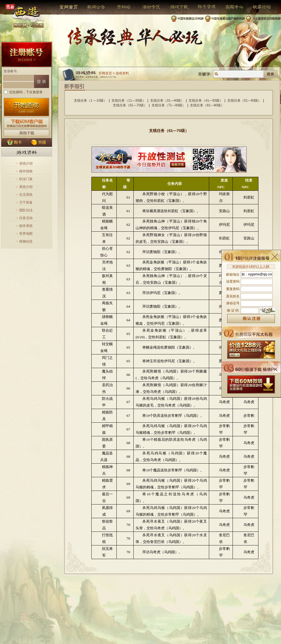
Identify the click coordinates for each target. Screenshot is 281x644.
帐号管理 (203, 7)
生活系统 (26, 195)
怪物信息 (26, 241)
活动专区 (149, 7)
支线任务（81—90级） (207, 105)
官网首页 (69, 7)
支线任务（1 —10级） (90, 101)
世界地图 (26, 234)
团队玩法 (26, 210)
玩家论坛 (258, 7)
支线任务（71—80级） (169, 105)
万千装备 (26, 202)
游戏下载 (176, 7)
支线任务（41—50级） (206, 101)
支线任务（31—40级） (167, 101)
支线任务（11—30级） (129, 101)
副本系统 (26, 226)
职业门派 (26, 179)
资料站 (123, 7)
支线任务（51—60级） (244, 101)
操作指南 (26, 171)
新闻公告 (94, 7)
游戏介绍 (26, 163)
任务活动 (26, 218)
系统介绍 (26, 187)
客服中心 (230, 7)
